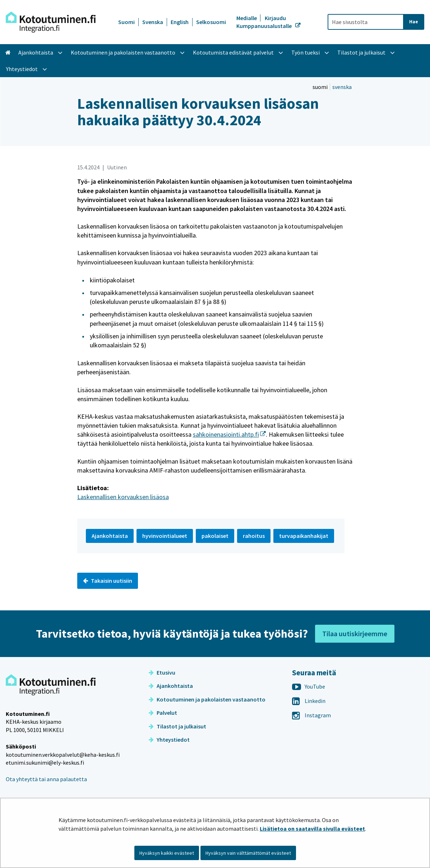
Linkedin (309, 701)
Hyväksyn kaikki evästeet (167, 853)
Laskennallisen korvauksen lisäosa (123, 497)
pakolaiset (215, 536)
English (180, 22)
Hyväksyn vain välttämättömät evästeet (248, 853)
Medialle (247, 18)
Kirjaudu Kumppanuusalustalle (265, 22)
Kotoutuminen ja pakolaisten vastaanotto (207, 699)
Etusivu (162, 672)
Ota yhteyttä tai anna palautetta (46, 779)
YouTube (309, 686)
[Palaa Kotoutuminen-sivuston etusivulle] (51, 22)
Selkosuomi (211, 22)
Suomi (126, 22)
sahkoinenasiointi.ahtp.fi (229, 434)
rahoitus (254, 536)
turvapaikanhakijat (304, 536)
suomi (321, 87)
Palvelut (163, 713)
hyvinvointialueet (165, 536)
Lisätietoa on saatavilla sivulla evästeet (312, 829)
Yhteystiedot (169, 740)
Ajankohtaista (171, 686)
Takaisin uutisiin (108, 581)
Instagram (311, 715)
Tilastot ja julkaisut (177, 726)
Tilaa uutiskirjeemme (355, 634)
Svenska (153, 22)
